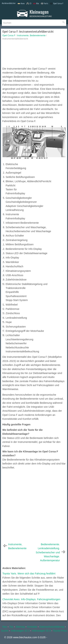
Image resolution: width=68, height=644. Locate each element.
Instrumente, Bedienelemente (31, 36)
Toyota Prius (60, 631)
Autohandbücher (9, 3)
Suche (5, 631)
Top (11, 627)
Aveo (21, 4)
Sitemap (20, 627)
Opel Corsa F (57, 4)
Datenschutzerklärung (52, 627)
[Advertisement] (34, 54)
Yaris (44, 4)
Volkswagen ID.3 (20, 631)
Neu (5, 627)
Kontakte (32, 627)
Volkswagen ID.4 (41, 631)
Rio (36, 4)
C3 (29, 4)
